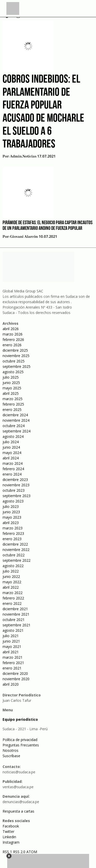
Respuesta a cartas (18, 811)
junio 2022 (11, 576)
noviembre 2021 (16, 614)
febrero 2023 (13, 533)
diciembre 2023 (15, 480)
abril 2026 (11, 329)
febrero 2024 (13, 469)
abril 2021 (11, 652)
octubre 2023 (14, 490)
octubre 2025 (14, 361)
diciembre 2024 (15, 415)
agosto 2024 (13, 436)
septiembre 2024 (17, 431)
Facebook (11, 826)
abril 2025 (11, 393)
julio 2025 (11, 377)
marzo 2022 (13, 593)
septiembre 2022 (17, 560)
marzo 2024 (13, 463)
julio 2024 (11, 442)
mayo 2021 (12, 647)
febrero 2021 (13, 663)
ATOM (32, 852)
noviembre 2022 (16, 550)
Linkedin (9, 837)
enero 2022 (12, 603)
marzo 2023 (13, 528)
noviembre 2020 (16, 679)
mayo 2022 (12, 582)
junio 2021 (11, 641)
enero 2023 (12, 539)
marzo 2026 (13, 334)
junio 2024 (11, 447)
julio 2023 (11, 506)
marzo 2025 (13, 399)
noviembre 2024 (16, 420)
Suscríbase (11, 756)
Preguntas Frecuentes (21, 745)
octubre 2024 (14, 426)
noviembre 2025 (16, 356)
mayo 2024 (12, 453)
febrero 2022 (13, 598)
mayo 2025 (12, 388)
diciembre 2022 (15, 544)
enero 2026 (12, 345)
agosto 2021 (13, 630)
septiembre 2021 (17, 625)
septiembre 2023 (17, 496)
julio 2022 (11, 571)
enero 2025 (12, 410)
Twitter (8, 831)
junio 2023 (11, 512)
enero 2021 (12, 668)
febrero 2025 (13, 404)
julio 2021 (11, 636)
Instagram (11, 842)
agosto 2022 (13, 566)
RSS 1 (8, 852)
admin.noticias (23, 156)
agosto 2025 (13, 372)
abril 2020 (11, 684)
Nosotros (10, 750)
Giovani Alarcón (24, 237)
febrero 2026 (13, 339)
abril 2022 (11, 587)
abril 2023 (11, 523)
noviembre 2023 (16, 485)
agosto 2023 (13, 501)
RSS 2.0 (19, 852)
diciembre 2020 (15, 673)
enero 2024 (12, 474)
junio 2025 (11, 383)
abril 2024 (11, 458)
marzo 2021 (13, 657)
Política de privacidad (20, 740)
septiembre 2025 (17, 366)
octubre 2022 (14, 555)
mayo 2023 (12, 517)
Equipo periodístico (20, 719)
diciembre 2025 (15, 350)
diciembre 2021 (15, 609)
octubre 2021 (14, 620)
